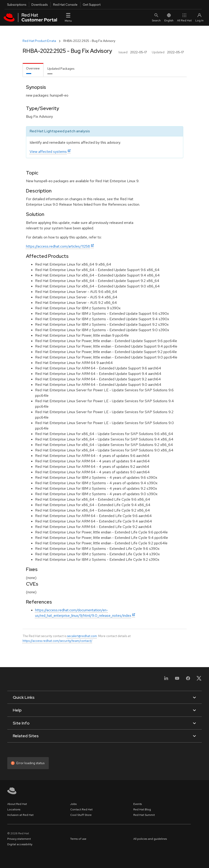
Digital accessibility (20, 844)
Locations (14, 809)
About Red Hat (17, 804)
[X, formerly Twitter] (199, 680)
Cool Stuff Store (81, 815)
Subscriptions (17, 5)
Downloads (40, 5)
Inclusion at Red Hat (20, 815)
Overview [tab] (33, 68)
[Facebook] (188, 680)
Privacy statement (19, 839)
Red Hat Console (65, 5)
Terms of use (78, 839)
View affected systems (48, 152)
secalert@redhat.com (82, 636)
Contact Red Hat (81, 809)
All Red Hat (184, 17)
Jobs (73, 804)
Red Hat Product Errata (39, 41)
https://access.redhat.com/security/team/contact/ (57, 641)
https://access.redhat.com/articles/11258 (58, 246)
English (169, 17)
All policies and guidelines (150, 839)
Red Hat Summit (144, 815)
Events (138, 804)
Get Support (92, 5)
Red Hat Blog (142, 809)
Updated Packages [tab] (61, 69)
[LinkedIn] (166, 680)
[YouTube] (177, 680)
